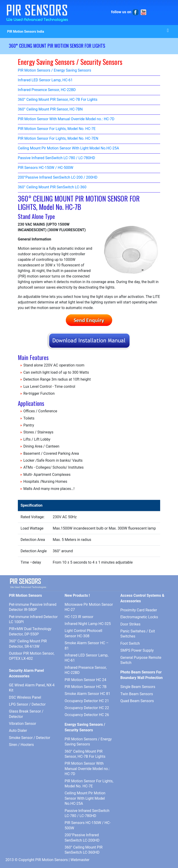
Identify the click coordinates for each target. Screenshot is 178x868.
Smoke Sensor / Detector (29, 738)
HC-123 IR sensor (79, 617)
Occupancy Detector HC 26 (87, 715)
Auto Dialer (18, 731)
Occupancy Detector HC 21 (87, 701)
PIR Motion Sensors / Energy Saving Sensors (54, 71)
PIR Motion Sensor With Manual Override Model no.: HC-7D (66, 119)
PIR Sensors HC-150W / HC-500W (46, 168)
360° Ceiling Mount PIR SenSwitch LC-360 (52, 187)
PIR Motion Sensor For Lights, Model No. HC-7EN (58, 139)
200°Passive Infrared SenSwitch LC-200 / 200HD (58, 178)
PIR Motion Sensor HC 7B (86, 687)
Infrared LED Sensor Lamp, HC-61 (45, 80)
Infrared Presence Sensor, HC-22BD (47, 90)
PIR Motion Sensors (51, 860)
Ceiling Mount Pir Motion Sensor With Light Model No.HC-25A (68, 148)
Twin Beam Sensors (137, 694)
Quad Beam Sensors (137, 701)
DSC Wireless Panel (25, 697)
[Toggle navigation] (168, 32)
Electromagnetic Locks (139, 617)
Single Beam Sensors (138, 687)
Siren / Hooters (21, 745)
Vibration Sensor (22, 724)
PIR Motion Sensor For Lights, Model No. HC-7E (57, 129)
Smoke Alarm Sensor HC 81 (87, 694)
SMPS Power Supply (137, 650)
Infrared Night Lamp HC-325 (88, 624)
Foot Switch (130, 643)
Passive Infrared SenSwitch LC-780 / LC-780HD (56, 158)
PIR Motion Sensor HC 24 (86, 680)
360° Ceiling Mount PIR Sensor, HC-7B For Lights (58, 100)
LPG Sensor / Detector (27, 704)
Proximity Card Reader (139, 610)
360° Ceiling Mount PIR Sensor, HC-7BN (50, 109)
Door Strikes (130, 624)
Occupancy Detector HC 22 (87, 708)
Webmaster (80, 860)
